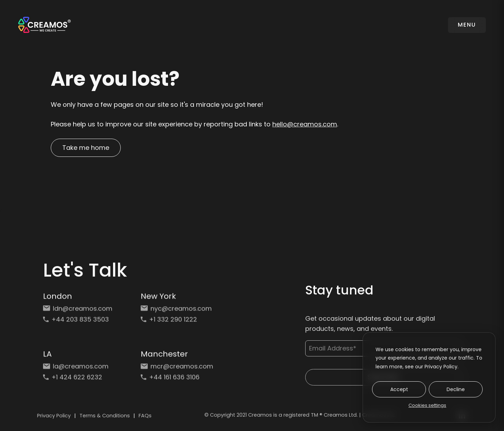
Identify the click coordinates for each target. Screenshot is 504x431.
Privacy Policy (54, 416)
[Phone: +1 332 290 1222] (177, 322)
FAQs (145, 416)
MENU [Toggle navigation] (467, 25)
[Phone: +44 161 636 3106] (177, 379)
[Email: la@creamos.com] (79, 369)
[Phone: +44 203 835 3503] (79, 322)
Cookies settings (427, 405)
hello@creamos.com (305, 124)
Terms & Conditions (105, 416)
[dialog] (429, 377)
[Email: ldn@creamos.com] (79, 311)
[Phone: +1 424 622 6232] (79, 379)
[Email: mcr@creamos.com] (177, 369)
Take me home (86, 148)
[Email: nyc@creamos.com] (177, 311)
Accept (399, 389)
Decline (456, 389)
